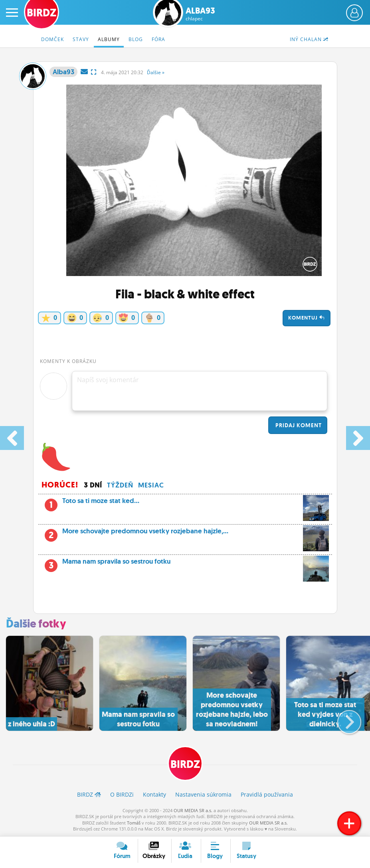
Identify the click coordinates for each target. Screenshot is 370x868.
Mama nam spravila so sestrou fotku (185, 564)
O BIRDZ (122, 794)
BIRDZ (185, 764)
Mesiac (151, 485)
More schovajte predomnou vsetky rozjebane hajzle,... (185, 533)
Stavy (81, 39)
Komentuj (307, 318)
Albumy (109, 39)
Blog (136, 39)
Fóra (158, 39)
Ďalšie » (156, 72)
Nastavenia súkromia (203, 794)
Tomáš (134, 823)
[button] (343, 719)
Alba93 (200, 14)
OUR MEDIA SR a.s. (193, 810)
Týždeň (120, 485)
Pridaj (298, 425)
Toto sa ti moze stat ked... (185, 503)
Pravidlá (267, 794)
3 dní (93, 485)
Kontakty (154, 794)
